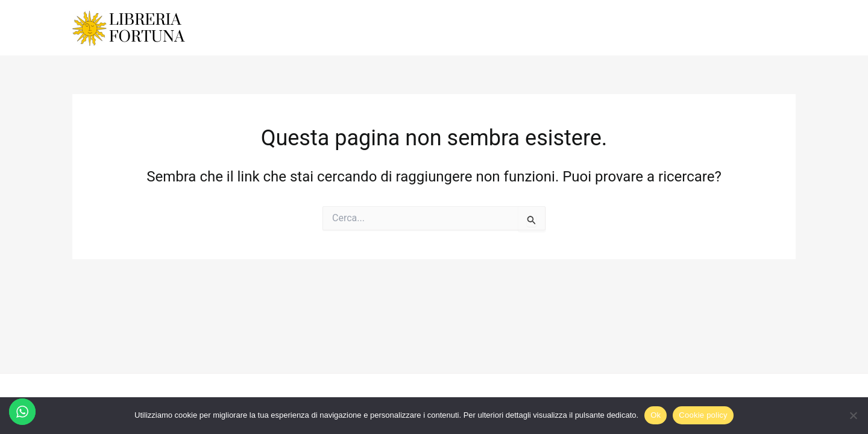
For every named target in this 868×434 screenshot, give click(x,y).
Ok (656, 415)
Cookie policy (703, 415)
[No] (853, 415)
